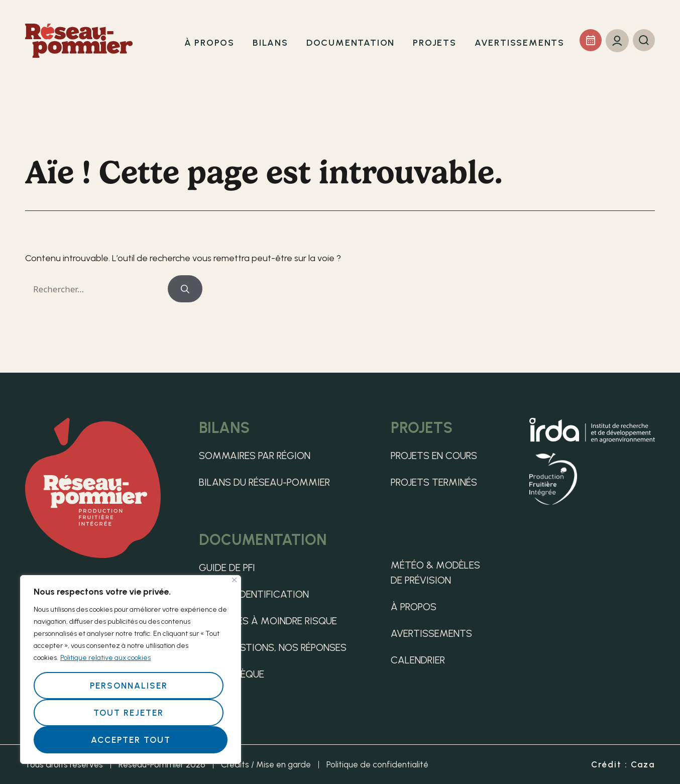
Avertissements (431, 633)
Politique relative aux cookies (105, 658)
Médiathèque (232, 674)
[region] (131, 669)
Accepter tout (131, 740)
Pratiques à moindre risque (268, 621)
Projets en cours (434, 456)
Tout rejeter (129, 713)
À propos (414, 607)
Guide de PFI (227, 568)
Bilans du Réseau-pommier (264, 482)
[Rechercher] (185, 289)
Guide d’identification (254, 594)
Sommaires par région (255, 456)
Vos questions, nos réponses (273, 647)
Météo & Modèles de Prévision (435, 573)
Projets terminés (434, 482)
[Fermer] (234, 580)
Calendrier (418, 660)
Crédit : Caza (623, 764)
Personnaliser (129, 686)
